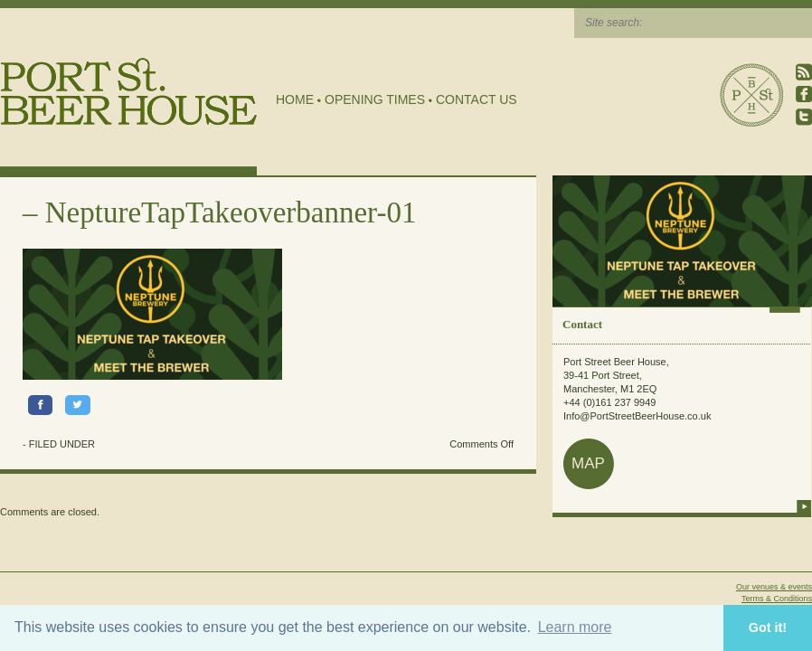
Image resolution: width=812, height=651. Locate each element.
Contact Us (477, 99)
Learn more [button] (575, 627)
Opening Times (375, 99)
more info (804, 506)
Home (295, 99)
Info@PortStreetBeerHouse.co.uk (637, 416)
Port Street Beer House (751, 95)
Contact (582, 324)
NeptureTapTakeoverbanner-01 (231, 212)
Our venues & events (774, 587)
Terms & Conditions (777, 599)
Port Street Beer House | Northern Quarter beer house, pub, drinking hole (129, 92)
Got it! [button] (768, 627)
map (588, 463)
